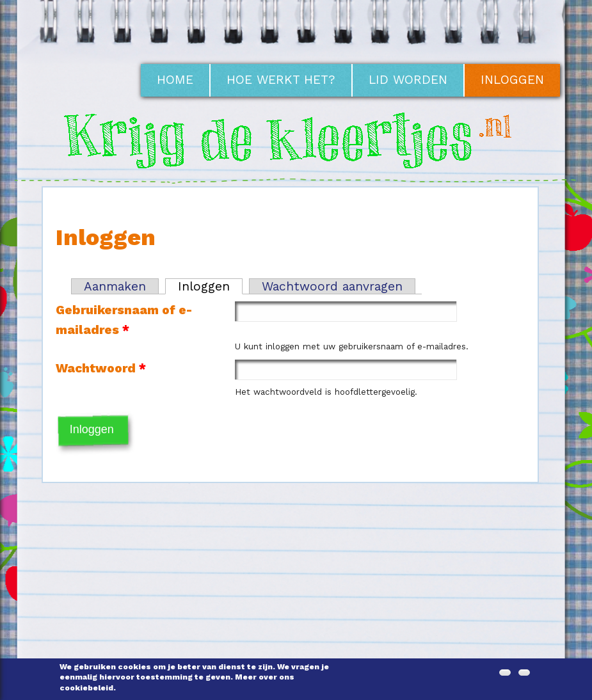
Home (175, 80)
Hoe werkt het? (281, 80)
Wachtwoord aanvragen (332, 286)
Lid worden (408, 80)
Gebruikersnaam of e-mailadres (124, 320)
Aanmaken (115, 286)
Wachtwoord (101, 368)
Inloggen (512, 80)
